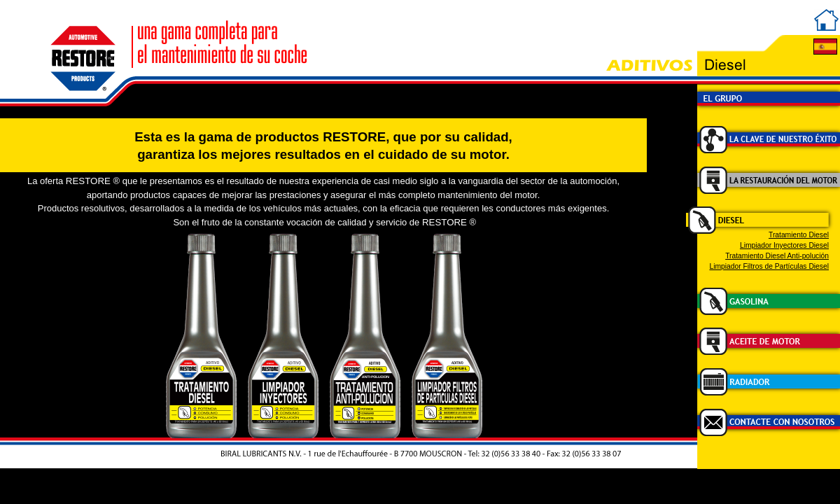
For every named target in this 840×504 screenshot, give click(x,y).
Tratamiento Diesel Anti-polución (777, 256)
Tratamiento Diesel (799, 235)
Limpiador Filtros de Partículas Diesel (769, 266)
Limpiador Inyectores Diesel (784, 245)
